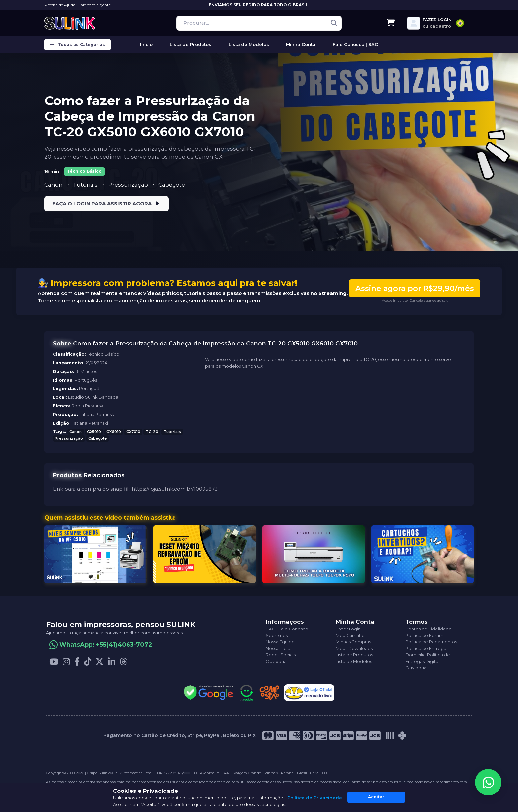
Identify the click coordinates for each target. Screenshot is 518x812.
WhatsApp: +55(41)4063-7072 (106, 645)
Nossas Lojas (279, 648)
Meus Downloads (354, 648)
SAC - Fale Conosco (287, 629)
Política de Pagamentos (431, 642)
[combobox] (460, 23)
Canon (75, 432)
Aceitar (376, 797)
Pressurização (129, 185)
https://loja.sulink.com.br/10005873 (175, 489)
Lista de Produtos (354, 655)
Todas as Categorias (77, 45)
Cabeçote (172, 185)
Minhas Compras (353, 642)
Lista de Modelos (354, 661)
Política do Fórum (424, 635)
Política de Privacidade (315, 798)
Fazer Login (348, 629)
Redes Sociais (281, 655)
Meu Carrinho (350, 635)
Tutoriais (86, 185)
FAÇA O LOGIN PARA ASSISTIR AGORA (107, 204)
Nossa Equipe (280, 642)
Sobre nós (277, 635)
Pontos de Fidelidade (428, 629)
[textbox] (460, 23)
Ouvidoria (276, 661)
